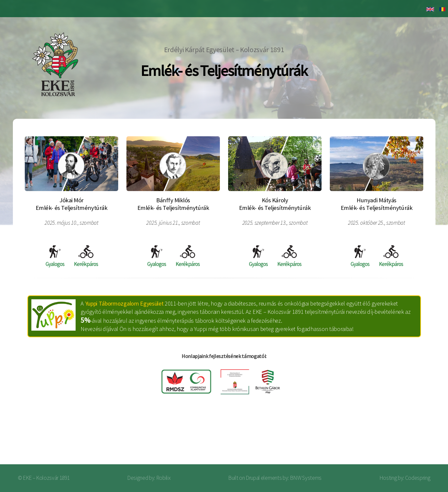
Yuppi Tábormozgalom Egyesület (124, 303)
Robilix (163, 478)
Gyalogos (55, 256)
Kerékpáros (86, 256)
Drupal (253, 478)
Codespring (418, 478)
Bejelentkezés (414, 438)
